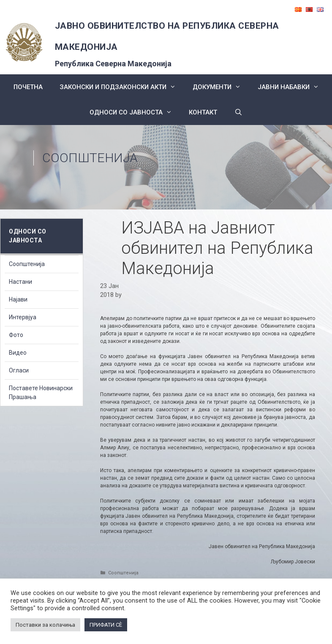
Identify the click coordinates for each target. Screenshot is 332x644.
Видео (18, 353)
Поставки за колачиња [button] (45, 625)
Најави (18, 299)
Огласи (19, 370)
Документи (221, 87)
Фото (16, 335)
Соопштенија (90, 158)
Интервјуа (23, 317)
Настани (20, 282)
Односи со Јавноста (135, 112)
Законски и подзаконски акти (122, 87)
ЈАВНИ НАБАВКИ (293, 87)
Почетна (28, 87)
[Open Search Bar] (238, 112)
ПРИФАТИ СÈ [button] (106, 625)
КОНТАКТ (203, 112)
